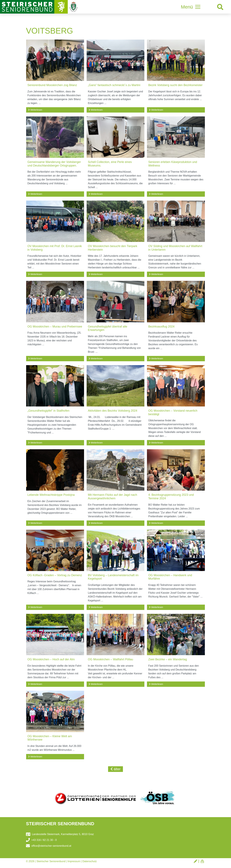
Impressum (74, 861)
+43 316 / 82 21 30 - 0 (41, 840)
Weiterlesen (35, 110)
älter (116, 769)
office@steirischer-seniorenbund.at (49, 846)
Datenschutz (90, 861)
